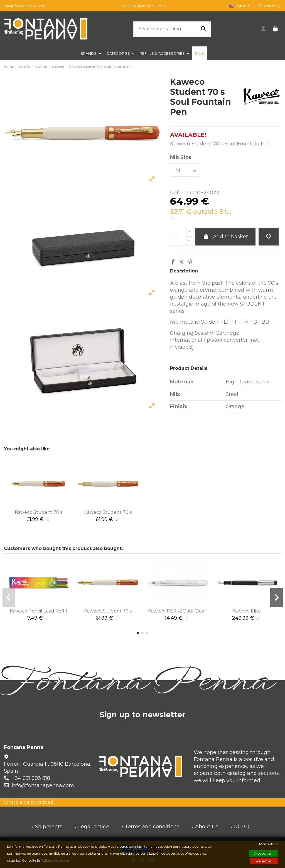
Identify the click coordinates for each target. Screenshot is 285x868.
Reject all (264, 861)
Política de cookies (55, 860)
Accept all (263, 853)
